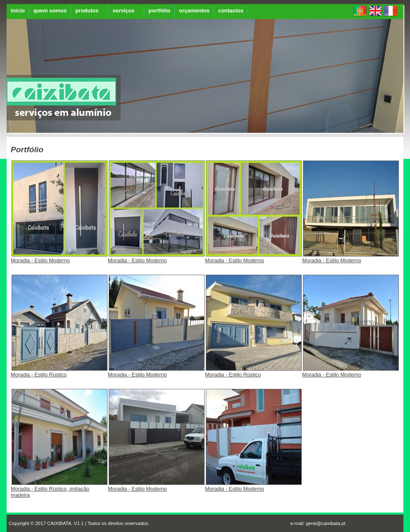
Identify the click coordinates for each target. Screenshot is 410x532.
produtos (87, 11)
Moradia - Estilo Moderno (59, 258)
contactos (231, 11)
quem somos (50, 11)
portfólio (159, 11)
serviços (123, 11)
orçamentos (194, 11)
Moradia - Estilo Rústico (59, 372)
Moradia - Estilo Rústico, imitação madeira (59, 489)
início (18, 11)
